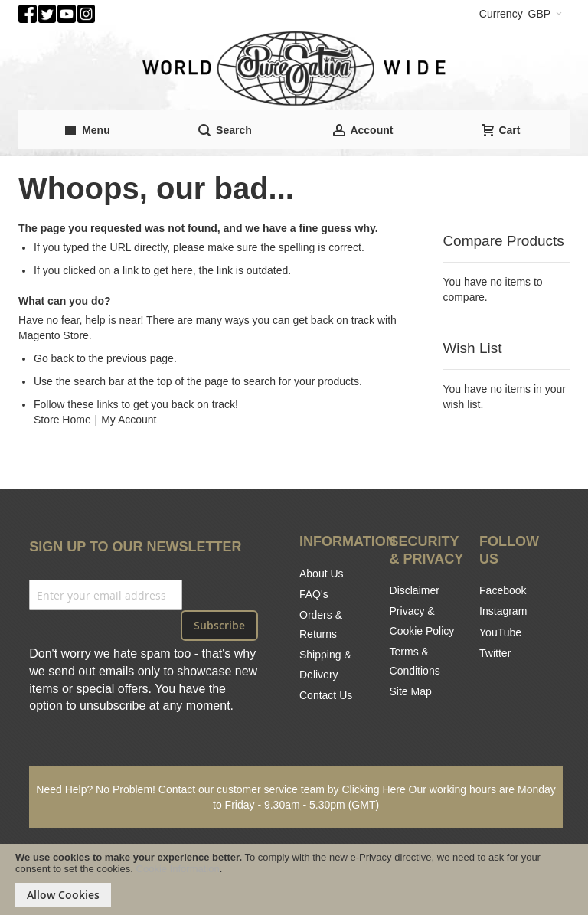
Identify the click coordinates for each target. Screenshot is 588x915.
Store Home (62, 420)
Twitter (495, 653)
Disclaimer (415, 590)
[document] (294, 879)
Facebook (503, 590)
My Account (129, 420)
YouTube (500, 632)
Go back (54, 358)
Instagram (503, 611)
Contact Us (326, 695)
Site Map (411, 691)
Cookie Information (178, 869)
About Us (322, 574)
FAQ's (314, 594)
